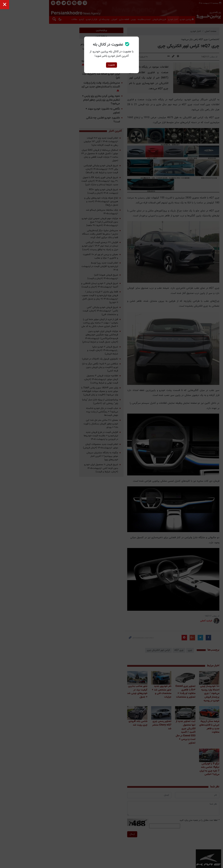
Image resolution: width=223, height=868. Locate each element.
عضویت (111, 65)
